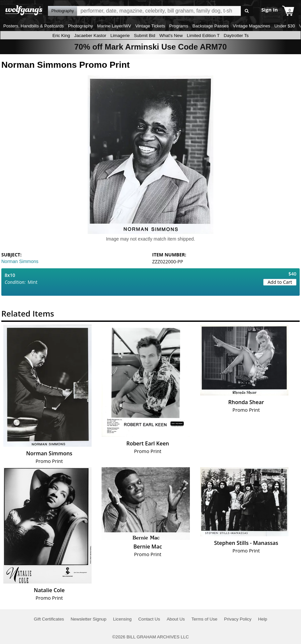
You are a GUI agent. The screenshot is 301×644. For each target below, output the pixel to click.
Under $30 (284, 26)
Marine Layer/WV (114, 26)
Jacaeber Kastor (90, 36)
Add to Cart (280, 282)
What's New (171, 36)
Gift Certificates (49, 619)
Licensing (122, 619)
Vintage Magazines (252, 26)
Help (262, 619)
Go (247, 11)
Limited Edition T (203, 36)
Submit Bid (145, 36)
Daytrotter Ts (236, 36)
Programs (179, 26)
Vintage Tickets (150, 26)
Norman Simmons (20, 261)
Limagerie (120, 36)
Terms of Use (205, 619)
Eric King (61, 36)
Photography (80, 26)
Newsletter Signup (88, 619)
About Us (176, 619)
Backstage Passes (211, 26)
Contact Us (149, 619)
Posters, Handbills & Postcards (34, 26)
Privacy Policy (238, 619)
